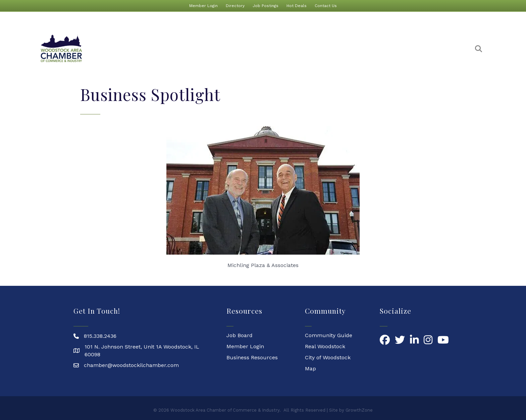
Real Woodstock (325, 346)
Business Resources (252, 357)
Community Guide (329, 335)
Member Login (203, 6)
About (176, 48)
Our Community (394, 48)
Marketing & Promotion (329, 48)
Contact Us (326, 6)
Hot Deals (297, 6)
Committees (445, 48)
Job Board (240, 335)
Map (310, 369)
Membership (215, 48)
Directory (235, 6)
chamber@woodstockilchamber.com (131, 365)
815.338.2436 (100, 336)
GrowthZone (359, 410)
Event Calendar (265, 48)
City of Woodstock (328, 357)
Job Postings (266, 6)
